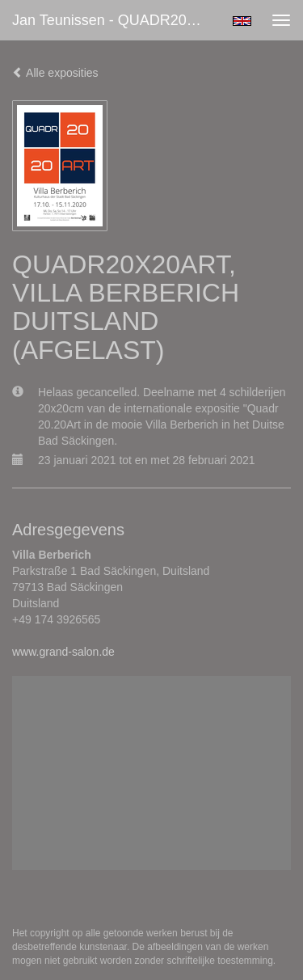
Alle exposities (55, 73)
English (242, 21)
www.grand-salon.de (63, 652)
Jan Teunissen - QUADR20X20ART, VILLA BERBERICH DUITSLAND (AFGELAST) (116, 20)
